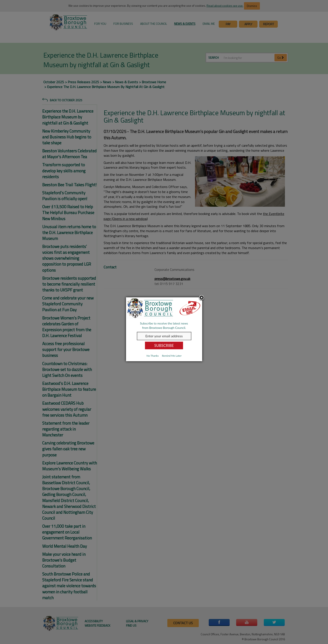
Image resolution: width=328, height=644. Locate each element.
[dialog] (164, 329)
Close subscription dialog (202, 298)
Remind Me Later (172, 356)
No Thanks (153, 356)
